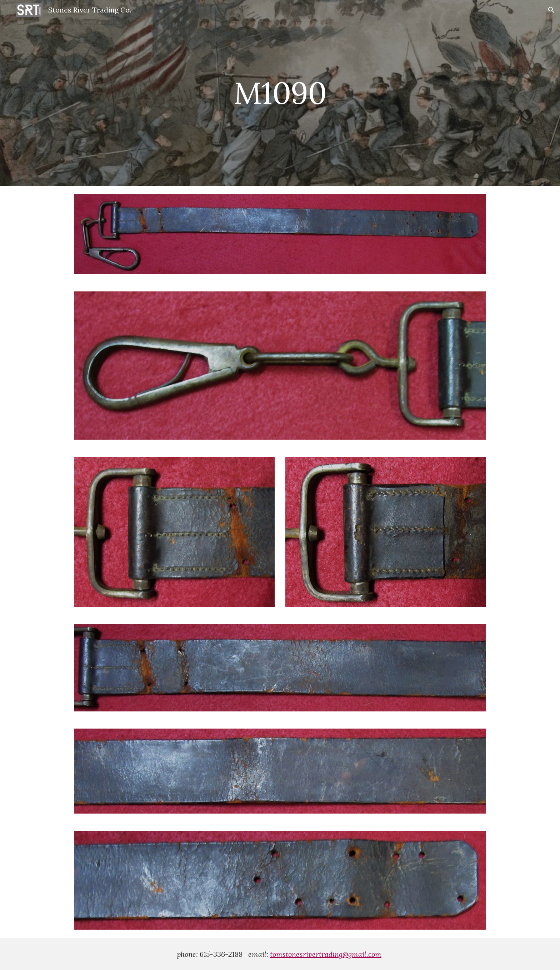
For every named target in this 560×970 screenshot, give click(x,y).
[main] (280, 93)
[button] (551, 10)
